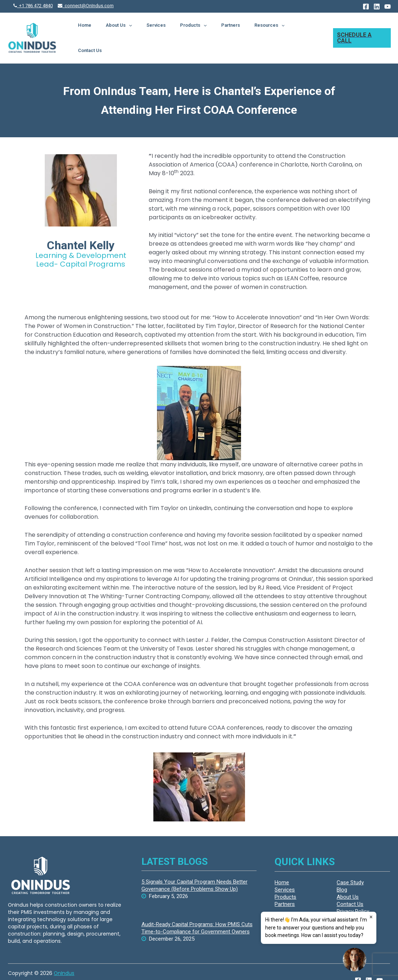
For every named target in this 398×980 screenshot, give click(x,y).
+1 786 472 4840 (33, 6)
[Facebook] (366, 7)
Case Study (350, 866)
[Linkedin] (377, 7)
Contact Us (310, 29)
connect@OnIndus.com (86, 6)
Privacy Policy (353, 895)
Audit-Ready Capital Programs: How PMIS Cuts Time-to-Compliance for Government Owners (197, 912)
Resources (275, 30)
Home (127, 29)
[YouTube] (388, 7)
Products (214, 30)
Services (183, 29)
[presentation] (164, 30)
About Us (154, 30)
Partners (244, 29)
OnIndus (64, 957)
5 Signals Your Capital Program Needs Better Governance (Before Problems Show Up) (194, 869)
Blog (342, 873)
